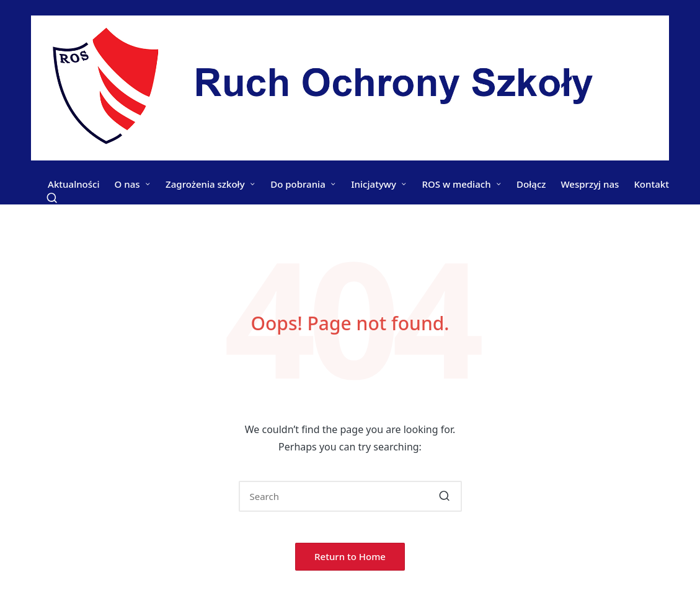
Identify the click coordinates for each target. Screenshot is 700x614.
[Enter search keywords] (350, 496)
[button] (445, 496)
